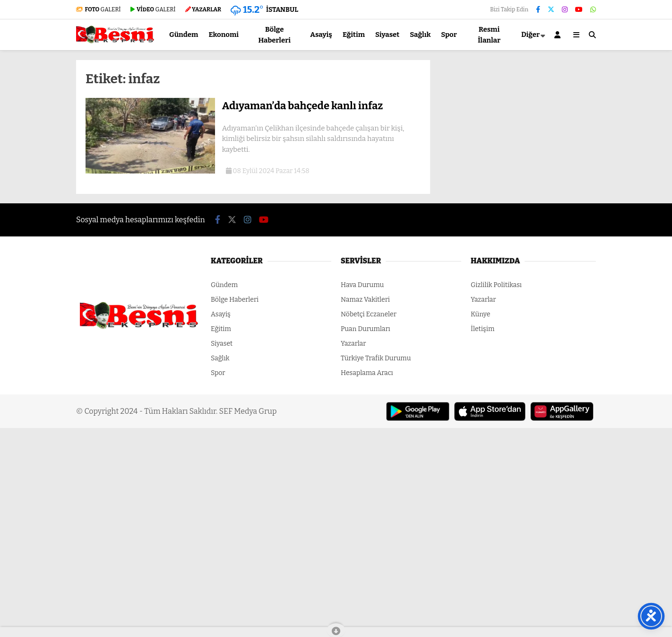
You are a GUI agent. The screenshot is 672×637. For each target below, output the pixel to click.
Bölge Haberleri (274, 35)
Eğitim (354, 35)
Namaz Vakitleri (365, 300)
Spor (449, 35)
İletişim (482, 329)
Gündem (184, 35)
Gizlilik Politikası (496, 285)
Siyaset (387, 35)
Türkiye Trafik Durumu (376, 358)
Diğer (530, 35)
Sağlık (420, 35)
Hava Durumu (362, 285)
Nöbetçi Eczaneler (369, 314)
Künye (480, 314)
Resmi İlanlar (489, 35)
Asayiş (321, 35)
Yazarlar (353, 344)
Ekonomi (224, 35)
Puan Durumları (366, 329)
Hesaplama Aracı (367, 373)
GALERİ (99, 9)
